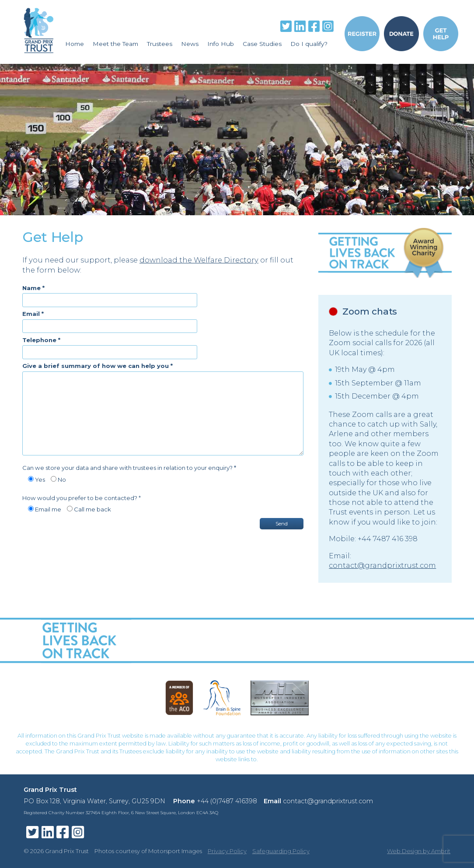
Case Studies (262, 44)
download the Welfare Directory (199, 260)
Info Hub (221, 44)
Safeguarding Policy (281, 851)
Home (75, 44)
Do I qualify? (309, 44)
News (190, 44)
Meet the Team (115, 44)
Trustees (160, 44)
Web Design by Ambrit (419, 851)
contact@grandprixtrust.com (382, 565)
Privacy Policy (227, 851)
